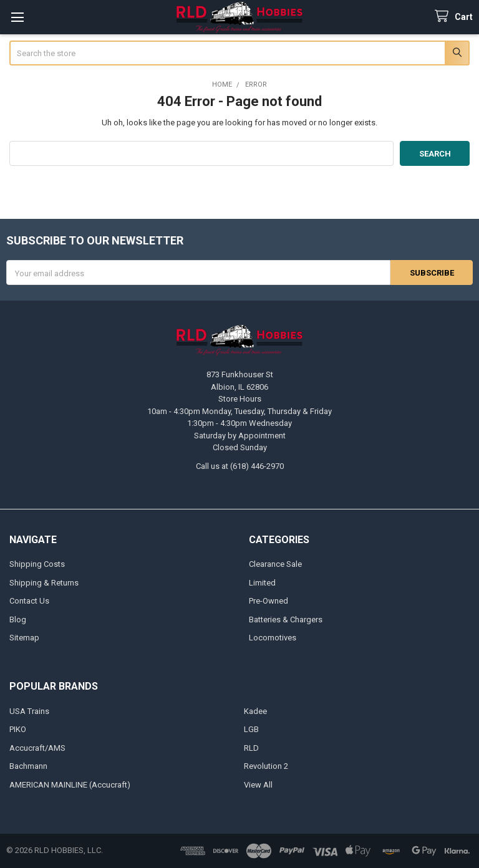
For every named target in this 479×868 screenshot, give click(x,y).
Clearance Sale (275, 564)
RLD (251, 748)
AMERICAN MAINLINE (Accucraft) (70, 785)
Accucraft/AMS (37, 748)
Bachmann (28, 766)
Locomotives (273, 638)
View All (258, 785)
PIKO (18, 729)
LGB (251, 729)
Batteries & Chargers (286, 620)
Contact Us (29, 601)
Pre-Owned (269, 601)
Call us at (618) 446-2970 (240, 466)
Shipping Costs (37, 564)
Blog (18, 620)
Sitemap (24, 638)
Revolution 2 (266, 766)
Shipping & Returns (44, 583)
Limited (262, 583)
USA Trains (29, 711)
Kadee (255, 711)
